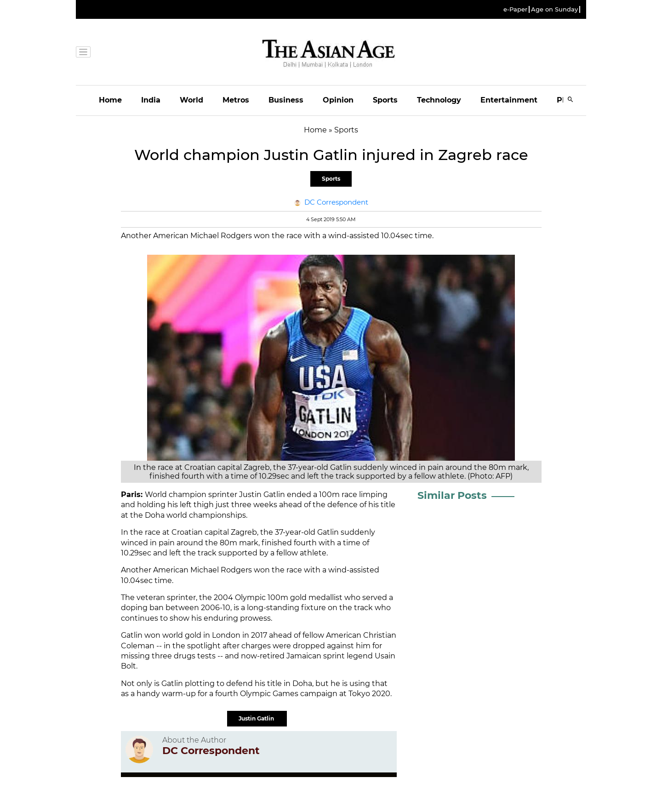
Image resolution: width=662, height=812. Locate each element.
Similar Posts (452, 495)
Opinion (338, 100)
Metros (236, 100)
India (151, 100)
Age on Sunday (554, 9)
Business (286, 100)
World (191, 100)
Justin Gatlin (257, 718)
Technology (439, 100)
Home (110, 100)
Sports (385, 100)
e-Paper (515, 9)
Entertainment (509, 100)
